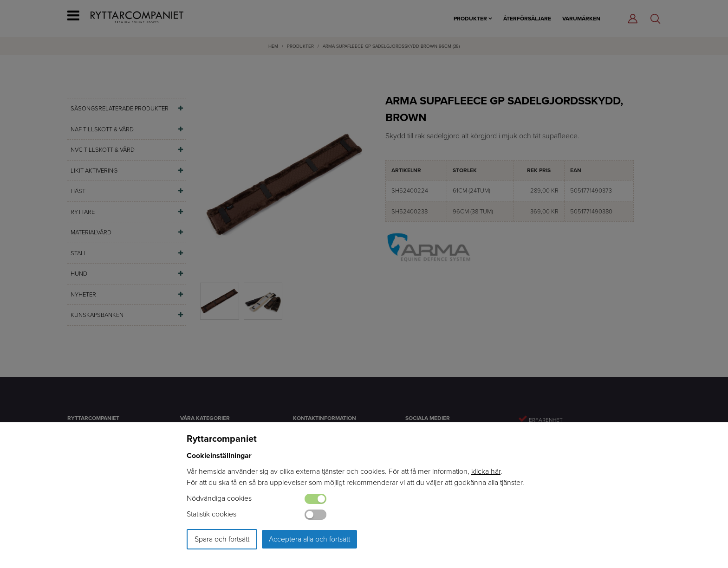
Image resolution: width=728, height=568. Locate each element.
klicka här (486, 471)
